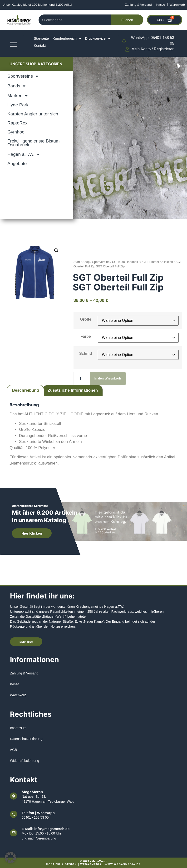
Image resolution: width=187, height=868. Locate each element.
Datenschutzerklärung (26, 739)
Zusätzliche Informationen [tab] (73, 391)
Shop (86, 262)
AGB (14, 750)
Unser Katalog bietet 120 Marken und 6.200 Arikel (37, 5)
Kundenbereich (67, 38)
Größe (86, 319)
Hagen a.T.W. (24, 154)
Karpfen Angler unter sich (33, 114)
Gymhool (16, 132)
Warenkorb (177, 5)
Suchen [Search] (127, 20)
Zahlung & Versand (138, 5)
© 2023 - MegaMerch (93, 861)
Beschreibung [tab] (25, 391)
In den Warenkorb (108, 379)
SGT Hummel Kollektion (157, 262)
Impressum (18, 728)
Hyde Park (18, 105)
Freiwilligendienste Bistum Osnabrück (34, 143)
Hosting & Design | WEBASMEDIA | (75, 864)
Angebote (17, 164)
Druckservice (98, 38)
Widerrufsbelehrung (25, 761)
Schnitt (86, 353)
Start (77, 262)
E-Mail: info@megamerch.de (46, 829)
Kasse (161, 5)
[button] (56, 251)
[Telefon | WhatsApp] (14, 815)
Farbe (86, 336)
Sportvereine (23, 76)
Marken (17, 96)
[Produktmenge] (80, 379)
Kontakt (40, 45)
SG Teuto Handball (125, 262)
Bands (16, 86)
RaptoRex (17, 123)
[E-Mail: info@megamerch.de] (14, 833)
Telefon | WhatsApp (38, 813)
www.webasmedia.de (123, 864)
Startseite (41, 38)
